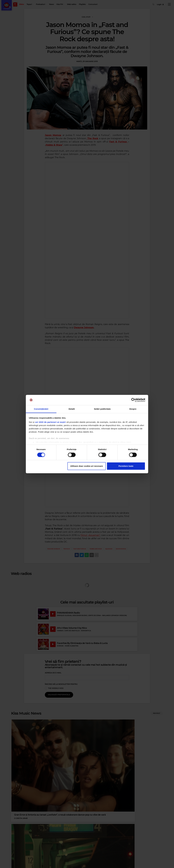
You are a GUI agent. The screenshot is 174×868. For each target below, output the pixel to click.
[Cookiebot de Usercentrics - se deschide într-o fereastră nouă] (133, 400)
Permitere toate (126, 466)
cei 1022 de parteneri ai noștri (50, 422)
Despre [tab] (133, 409)
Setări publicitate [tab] (102, 409)
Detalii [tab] (72, 409)
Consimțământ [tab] (41, 409)
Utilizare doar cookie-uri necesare (87, 466)
